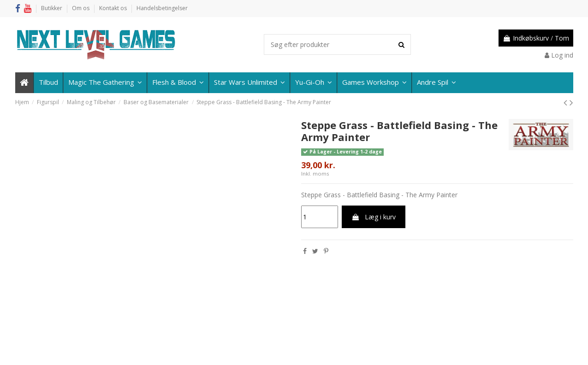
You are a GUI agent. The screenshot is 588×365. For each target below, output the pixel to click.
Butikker (52, 8)
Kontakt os (114, 8)
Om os (81, 8)
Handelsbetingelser (162, 8)
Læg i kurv (374, 217)
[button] (436, 83)
